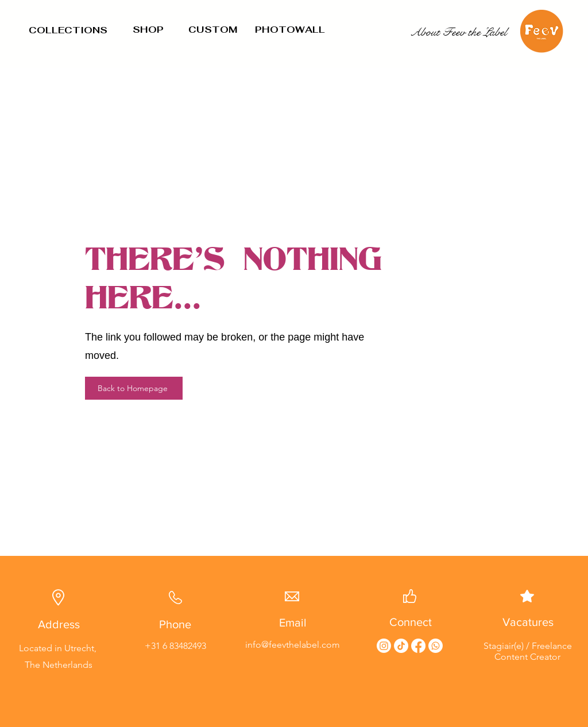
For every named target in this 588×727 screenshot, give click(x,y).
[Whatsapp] (436, 646)
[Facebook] (418, 646)
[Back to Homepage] (134, 388)
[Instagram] (384, 646)
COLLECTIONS (68, 30)
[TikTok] (401, 646)
